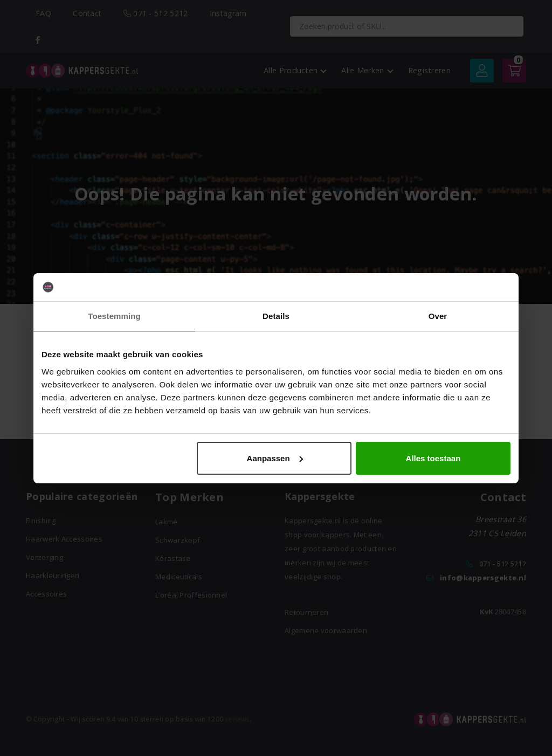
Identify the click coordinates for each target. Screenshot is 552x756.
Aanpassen (275, 458)
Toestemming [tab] (114, 316)
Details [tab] (276, 316)
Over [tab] (438, 316)
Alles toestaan (433, 458)
